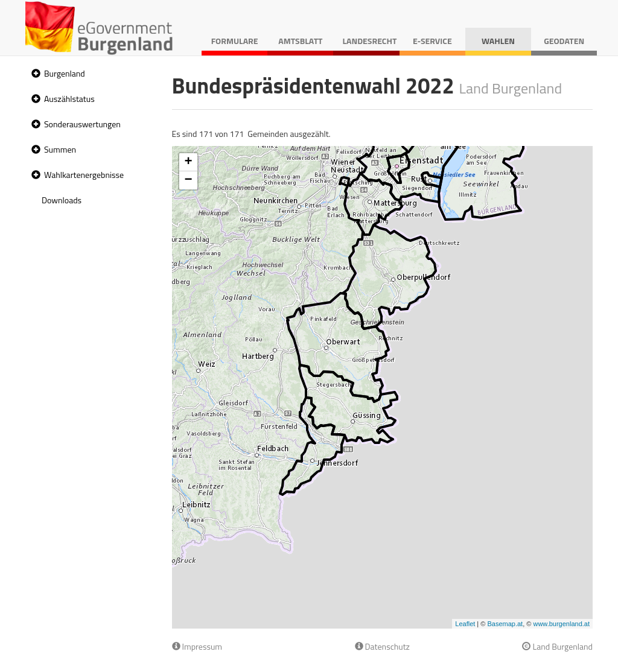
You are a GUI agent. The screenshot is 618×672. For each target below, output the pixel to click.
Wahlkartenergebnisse (84, 175)
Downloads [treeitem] (62, 200)
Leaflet (465, 624)
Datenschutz (382, 646)
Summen (60, 149)
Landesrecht (369, 41)
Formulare (235, 41)
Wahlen (498, 41)
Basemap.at (505, 624)
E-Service (432, 41)
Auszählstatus (69, 99)
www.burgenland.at (561, 624)
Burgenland (65, 73)
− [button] (188, 180)
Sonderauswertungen (82, 124)
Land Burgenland (557, 646)
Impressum (197, 646)
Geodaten (564, 41)
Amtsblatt (300, 41)
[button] (34, 74)
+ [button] (188, 162)
